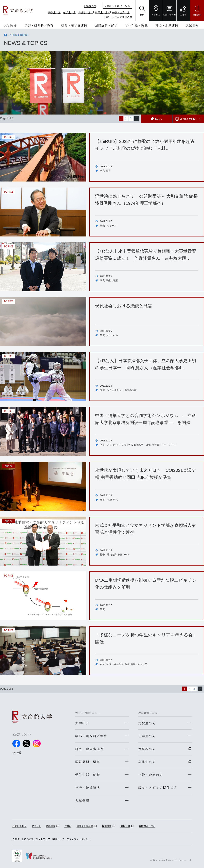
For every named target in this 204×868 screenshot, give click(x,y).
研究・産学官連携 (74, 25)
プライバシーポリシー (78, 839)
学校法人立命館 (85, 826)
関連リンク (58, 839)
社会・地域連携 (167, 25)
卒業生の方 (102, 12)
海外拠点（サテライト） (165, 445)
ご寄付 (68, 826)
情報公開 (125, 826)
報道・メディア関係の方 (118, 17)
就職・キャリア (108, 226)
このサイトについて (23, 839)
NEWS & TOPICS (19, 35)
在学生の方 (70, 12)
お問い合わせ (19, 826)
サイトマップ (43, 839)
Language (90, 6)
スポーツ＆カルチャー (112, 390)
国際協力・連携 (142, 445)
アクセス (36, 826)
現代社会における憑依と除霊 (124, 306)
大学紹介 (10, 25)
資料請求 (51, 826)
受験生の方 (55, 12)
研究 (102, 171)
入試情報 (192, 25)
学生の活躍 (112, 281)
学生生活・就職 (137, 25)
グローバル (112, 335)
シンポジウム (126, 445)
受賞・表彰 (106, 500)
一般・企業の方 (121, 12)
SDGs (127, 555)
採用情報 (107, 826)
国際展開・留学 (106, 25)
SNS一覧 (17, 752)
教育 (108, 171)
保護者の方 (85, 12)
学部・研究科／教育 (39, 25)
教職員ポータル (147, 826)
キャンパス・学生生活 (112, 664)
